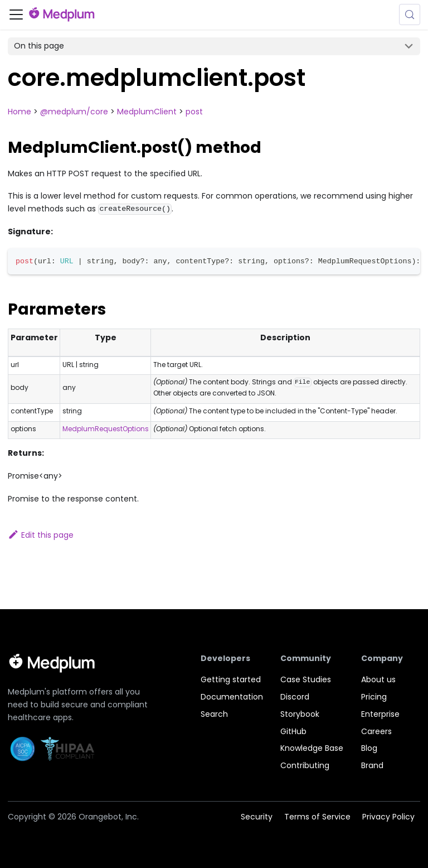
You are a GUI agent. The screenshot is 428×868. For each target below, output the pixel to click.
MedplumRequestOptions (106, 429)
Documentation (232, 697)
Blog (369, 748)
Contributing (305, 765)
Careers (376, 731)
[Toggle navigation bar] (16, 15)
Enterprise (380, 714)
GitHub (293, 731)
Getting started (231, 679)
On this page (39, 46)
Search (214, 714)
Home (20, 112)
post (194, 112)
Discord (295, 697)
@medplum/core (74, 112)
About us (378, 679)
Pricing (374, 697)
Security (257, 817)
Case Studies (306, 679)
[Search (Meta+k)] (410, 15)
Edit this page (41, 535)
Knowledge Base (312, 748)
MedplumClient (147, 112)
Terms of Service (317, 817)
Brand (372, 765)
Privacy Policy (388, 817)
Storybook (300, 714)
